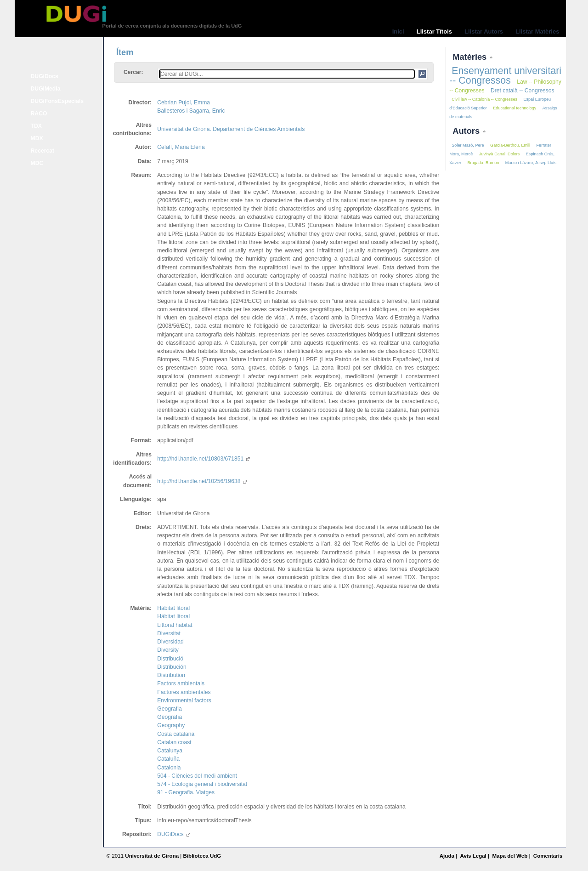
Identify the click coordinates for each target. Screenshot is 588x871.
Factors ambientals (181, 683)
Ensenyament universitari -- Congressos (505, 76)
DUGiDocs (45, 76)
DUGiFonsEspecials (57, 101)
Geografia (169, 709)
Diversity (168, 650)
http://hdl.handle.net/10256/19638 (202, 481)
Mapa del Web (510, 856)
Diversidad (170, 642)
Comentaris (548, 856)
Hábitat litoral (173, 616)
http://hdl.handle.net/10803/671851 (204, 459)
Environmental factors (184, 700)
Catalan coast (174, 742)
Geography (171, 725)
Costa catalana (176, 734)
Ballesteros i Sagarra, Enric (191, 111)
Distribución (172, 667)
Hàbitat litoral (173, 608)
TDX (36, 126)
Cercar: (133, 72)
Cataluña (168, 759)
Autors (467, 131)
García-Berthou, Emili (510, 145)
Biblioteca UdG (202, 856)
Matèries (471, 57)
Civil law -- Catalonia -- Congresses (484, 99)
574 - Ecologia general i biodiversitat (202, 784)
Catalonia (169, 768)
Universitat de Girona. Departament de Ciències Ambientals (231, 129)
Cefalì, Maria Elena (181, 147)
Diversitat (169, 633)
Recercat (42, 151)
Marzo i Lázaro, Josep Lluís (531, 163)
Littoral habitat (175, 625)
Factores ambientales (184, 692)
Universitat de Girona (152, 856)
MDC (37, 163)
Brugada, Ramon (483, 163)
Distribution (171, 675)
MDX (37, 138)
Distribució (170, 659)
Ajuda (447, 856)
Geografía (170, 717)
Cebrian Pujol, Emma (184, 102)
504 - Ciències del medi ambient (197, 776)
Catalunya (170, 751)
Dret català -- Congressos (523, 91)
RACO (39, 114)
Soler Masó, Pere (468, 145)
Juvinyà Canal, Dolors (500, 154)
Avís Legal (473, 856)
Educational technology (514, 108)
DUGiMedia (46, 89)
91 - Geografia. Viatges (186, 792)
